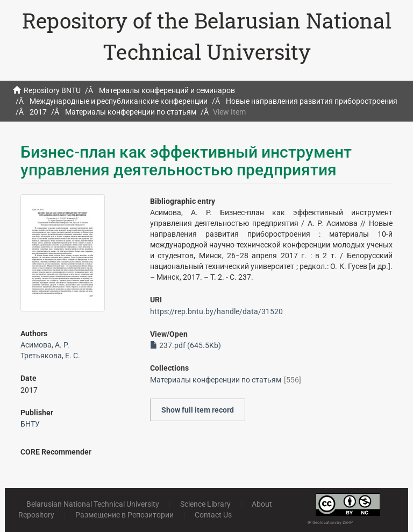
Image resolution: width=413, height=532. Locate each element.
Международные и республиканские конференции (119, 101)
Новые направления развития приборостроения (312, 101)
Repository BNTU (52, 90)
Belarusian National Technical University (93, 504)
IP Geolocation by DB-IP (330, 523)
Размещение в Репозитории (124, 515)
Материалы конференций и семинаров (167, 90)
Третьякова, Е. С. (50, 356)
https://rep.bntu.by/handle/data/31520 (216, 311)
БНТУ (30, 424)
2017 (38, 112)
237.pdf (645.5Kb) (186, 345)
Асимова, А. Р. (45, 345)
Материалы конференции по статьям (131, 112)
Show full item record (198, 410)
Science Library (205, 504)
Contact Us (213, 515)
